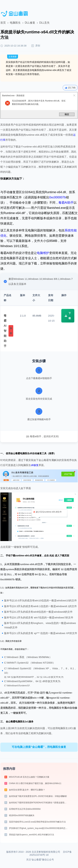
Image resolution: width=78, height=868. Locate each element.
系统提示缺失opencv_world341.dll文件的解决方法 (32, 835)
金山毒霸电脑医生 (15, 722)
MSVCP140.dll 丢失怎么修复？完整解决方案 (29, 777)
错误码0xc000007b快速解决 (22, 815)
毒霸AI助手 (66, 203)
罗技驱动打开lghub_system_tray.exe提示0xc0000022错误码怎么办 (39, 828)
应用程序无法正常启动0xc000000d (25, 809)
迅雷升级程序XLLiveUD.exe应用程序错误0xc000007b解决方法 (37, 822)
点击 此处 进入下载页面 (57, 556)
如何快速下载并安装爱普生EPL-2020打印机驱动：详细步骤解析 (38, 796)
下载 (68, 316)
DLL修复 (30, 23)
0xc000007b (58, 197)
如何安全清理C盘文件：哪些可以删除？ (27, 790)
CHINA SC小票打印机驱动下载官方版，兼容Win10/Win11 (35, 783)
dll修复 (35, 465)
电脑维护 (43, 253)
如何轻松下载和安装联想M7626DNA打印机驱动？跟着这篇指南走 (39, 803)
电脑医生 (15, 23)
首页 (3, 23)
